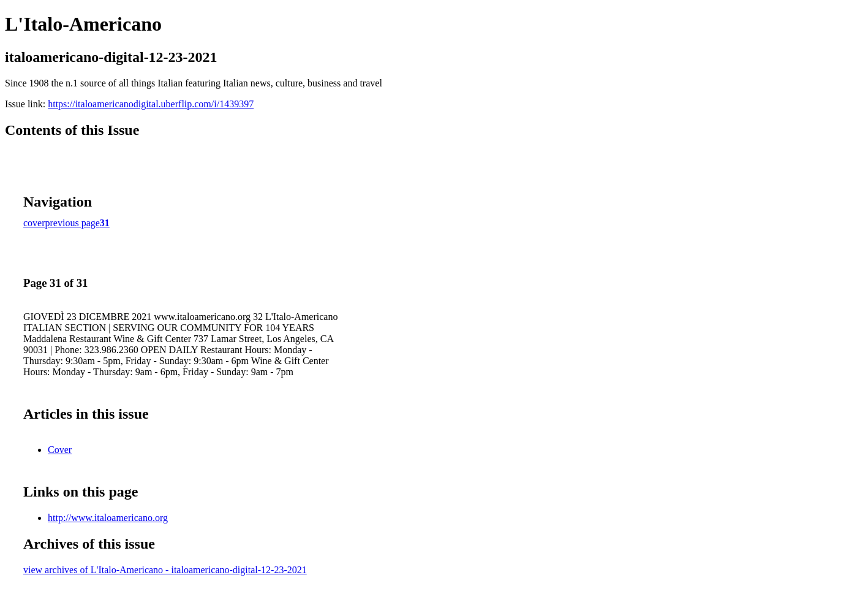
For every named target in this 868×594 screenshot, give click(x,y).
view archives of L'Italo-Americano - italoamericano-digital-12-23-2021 (165, 570)
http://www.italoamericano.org (108, 518)
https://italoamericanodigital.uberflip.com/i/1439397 (151, 104)
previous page (73, 223)
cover (34, 223)
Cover (60, 450)
